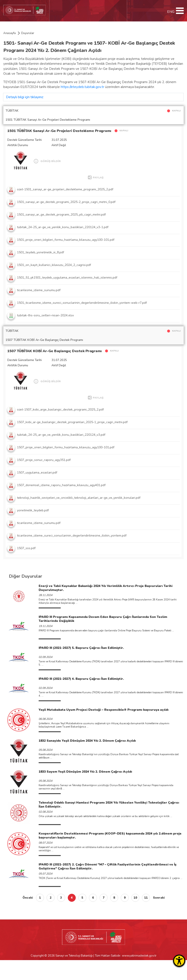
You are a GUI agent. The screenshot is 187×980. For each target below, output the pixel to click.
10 (135, 898)
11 (146, 898)
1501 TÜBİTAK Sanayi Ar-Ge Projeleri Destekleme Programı (59, 131)
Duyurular (28, 33)
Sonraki (159, 898)
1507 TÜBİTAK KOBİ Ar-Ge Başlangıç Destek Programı (55, 351)
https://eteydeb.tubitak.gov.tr (82, 87)
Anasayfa (9, 33)
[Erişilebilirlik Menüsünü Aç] (179, 961)
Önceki (28, 898)
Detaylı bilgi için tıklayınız (25, 97)
